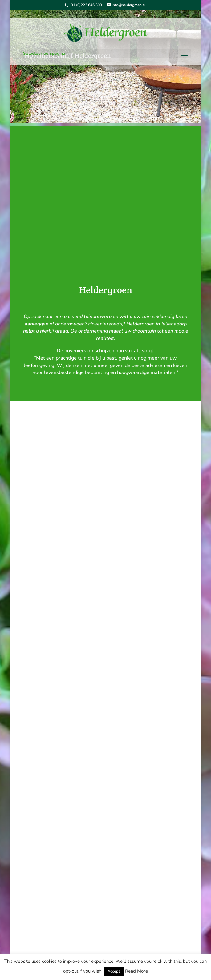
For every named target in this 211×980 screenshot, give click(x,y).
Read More (136, 971)
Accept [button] (114, 971)
